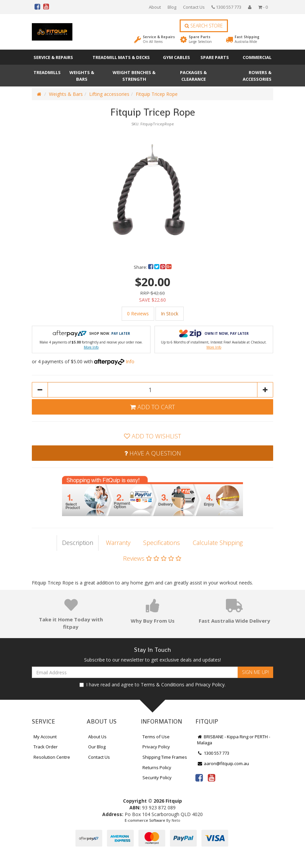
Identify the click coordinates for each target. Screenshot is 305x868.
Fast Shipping (247, 39)
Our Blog (97, 747)
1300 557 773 (226, 7)
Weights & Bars (82, 76)
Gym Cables (176, 57)
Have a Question (153, 453)
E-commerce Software (145, 820)
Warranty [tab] (118, 543)
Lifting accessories (109, 94)
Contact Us (194, 7)
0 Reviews (138, 314)
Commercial (257, 57)
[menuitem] (151, 267)
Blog (172, 7)
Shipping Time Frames (165, 757)
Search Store (204, 26)
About (155, 7)
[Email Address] (135, 672)
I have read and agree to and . (152, 685)
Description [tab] (78, 543)
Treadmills (47, 72)
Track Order (46, 747)
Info (130, 361)
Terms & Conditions (163, 685)
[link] (199, 778)
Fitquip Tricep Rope (157, 94)
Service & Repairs (159, 39)
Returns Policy (157, 767)
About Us (97, 737)
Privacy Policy (210, 685)
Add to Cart (152, 407)
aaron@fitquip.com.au (223, 763)
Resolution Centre (52, 757)
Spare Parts (200, 39)
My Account (45, 737)
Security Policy (157, 778)
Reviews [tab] (152, 558)
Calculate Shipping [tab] (218, 543)
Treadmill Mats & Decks (121, 57)
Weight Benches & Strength (134, 76)
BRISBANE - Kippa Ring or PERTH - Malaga (234, 740)
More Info (91, 347)
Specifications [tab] (162, 543)
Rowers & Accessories (257, 76)
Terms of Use (156, 737)
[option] (152, 188)
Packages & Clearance (193, 76)
